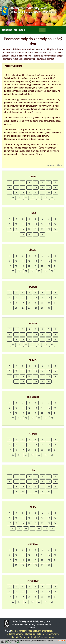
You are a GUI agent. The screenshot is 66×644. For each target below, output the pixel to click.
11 (23, 187)
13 (36, 187)
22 (42, 193)
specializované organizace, (40, 631)
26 (19, 198)
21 (36, 193)
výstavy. (55, 634)
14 (42, 187)
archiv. (52, 637)
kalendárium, (30, 634)
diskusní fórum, (44, 634)
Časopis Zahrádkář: (20, 637)
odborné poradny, (15, 634)
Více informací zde (13, 642)
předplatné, (35, 637)
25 (13, 198)
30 (45, 198)
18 (16, 193)
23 (49, 193)
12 (29, 187)
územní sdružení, (19, 631)
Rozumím (61, 641)
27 (26, 198)
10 (16, 187)
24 (55, 193)
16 (55, 187)
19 (23, 193)
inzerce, (44, 637)
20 (29, 193)
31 (52, 198)
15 (49, 187)
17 (10, 193)
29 (39, 198)
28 (32, 198)
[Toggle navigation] (42, 30)
